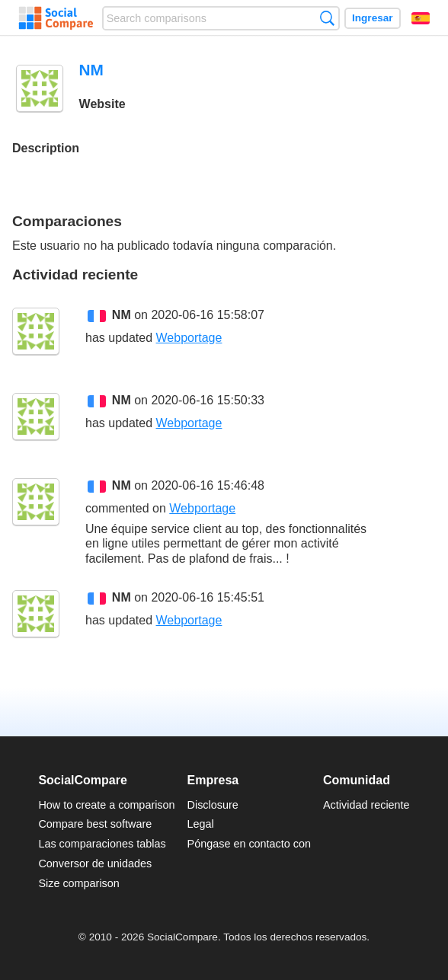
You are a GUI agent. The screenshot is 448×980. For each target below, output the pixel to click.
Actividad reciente (366, 805)
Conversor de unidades (95, 863)
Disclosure (213, 805)
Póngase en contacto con (249, 844)
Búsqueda (327, 18)
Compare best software (95, 824)
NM (122, 315)
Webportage (189, 338)
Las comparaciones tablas (102, 844)
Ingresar (373, 18)
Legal (201, 824)
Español (421, 18)
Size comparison (78, 883)
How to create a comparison (106, 805)
